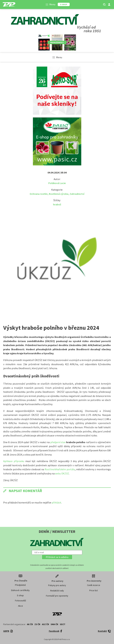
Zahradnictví (77, 194)
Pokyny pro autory (57, 585)
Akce (20, 606)
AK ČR (30, 624)
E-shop (20, 595)
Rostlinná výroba (59, 194)
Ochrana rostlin (39, 194)
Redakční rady (57, 591)
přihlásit (57, 502)
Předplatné (20, 585)
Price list (94, 590)
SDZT (63, 624)
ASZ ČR (45, 624)
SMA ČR (54, 624)
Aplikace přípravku (14, 461)
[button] (57, 557)
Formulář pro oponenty (57, 596)
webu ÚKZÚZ (62, 473)
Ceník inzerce (94, 585)
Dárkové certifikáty (20, 590)
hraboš (57, 204)
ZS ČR (37, 624)
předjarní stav (58, 442)
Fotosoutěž (20, 601)
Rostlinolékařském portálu (60, 469)
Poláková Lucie (57, 183)
